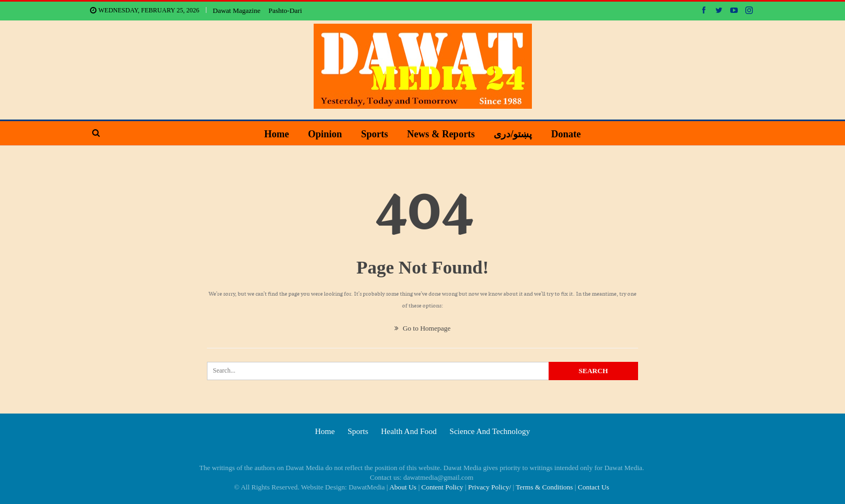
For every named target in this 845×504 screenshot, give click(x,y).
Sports (375, 134)
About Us (403, 487)
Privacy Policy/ (490, 487)
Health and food (409, 431)
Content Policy (442, 487)
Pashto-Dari (285, 10)
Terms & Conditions (544, 487)
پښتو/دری (513, 134)
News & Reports (441, 134)
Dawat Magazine (237, 10)
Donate (566, 134)
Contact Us (593, 487)
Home (276, 134)
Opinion (325, 134)
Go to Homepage (422, 328)
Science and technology (490, 431)
